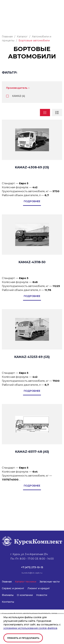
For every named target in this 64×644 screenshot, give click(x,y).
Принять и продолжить (23, 638)
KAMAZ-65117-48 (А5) (32, 471)
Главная (7, 582)
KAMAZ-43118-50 (32, 281)
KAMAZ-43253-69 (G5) (32, 376)
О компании (25, 595)
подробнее (32, 220)
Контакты (8, 602)
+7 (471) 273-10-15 (12, 15)
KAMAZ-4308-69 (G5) (32, 186)
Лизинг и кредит (39, 588)
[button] (60, 7)
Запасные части (50, 582)
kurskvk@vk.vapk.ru (12, 19)
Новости (42, 595)
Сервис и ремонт (13, 588)
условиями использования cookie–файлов (30, 628)
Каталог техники (26, 582)
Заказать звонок (32, 40)
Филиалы (8, 595)
